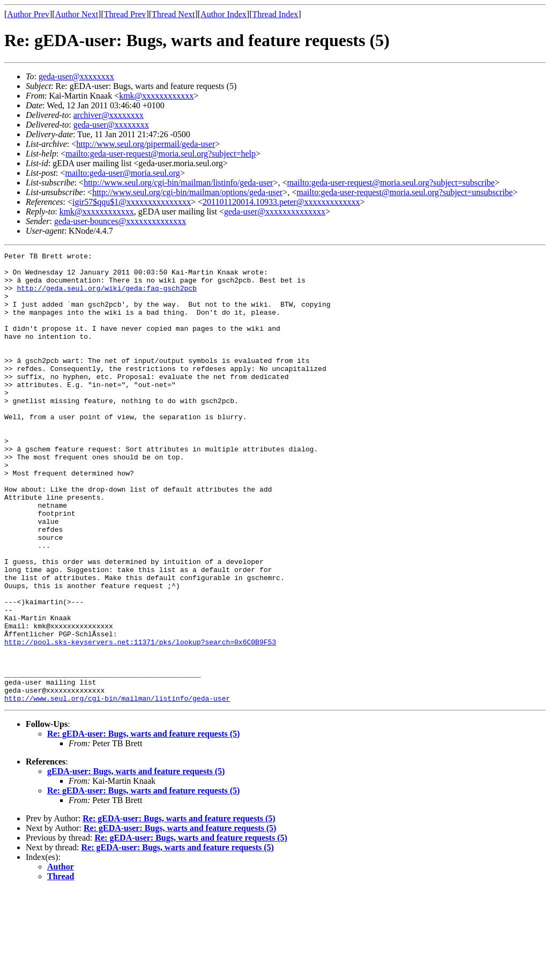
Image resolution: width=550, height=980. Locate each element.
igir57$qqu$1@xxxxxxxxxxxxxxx (132, 202)
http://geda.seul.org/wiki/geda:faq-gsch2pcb (106, 296)
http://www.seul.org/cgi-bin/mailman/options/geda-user (187, 192)
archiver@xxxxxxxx (109, 115)
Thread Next (173, 14)
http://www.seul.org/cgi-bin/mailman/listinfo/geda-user (178, 183)
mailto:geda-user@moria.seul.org (122, 173)
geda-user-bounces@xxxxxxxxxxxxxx (120, 221)
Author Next (77, 14)
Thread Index (276, 14)
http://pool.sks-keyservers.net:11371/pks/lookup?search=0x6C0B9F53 (140, 721)
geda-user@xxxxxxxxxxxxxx (275, 211)
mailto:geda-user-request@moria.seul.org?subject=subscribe (391, 183)
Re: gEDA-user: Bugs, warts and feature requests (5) (143, 824)
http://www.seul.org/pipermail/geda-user (146, 144)
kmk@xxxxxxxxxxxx (156, 96)
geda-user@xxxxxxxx (76, 76)
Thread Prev (125, 14)
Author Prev (28, 14)
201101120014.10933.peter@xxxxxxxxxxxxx (281, 202)
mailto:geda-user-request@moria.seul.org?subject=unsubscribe (404, 192)
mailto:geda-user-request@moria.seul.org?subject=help (161, 154)
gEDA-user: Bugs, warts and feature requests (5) (136, 861)
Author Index (224, 14)
